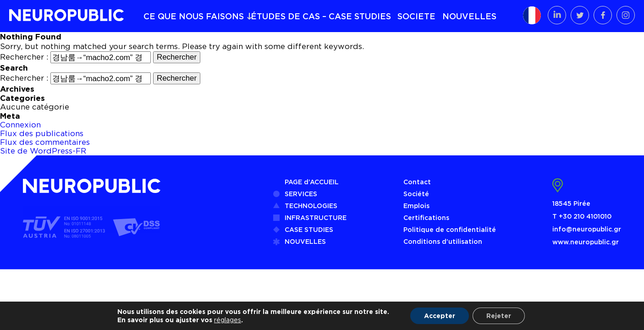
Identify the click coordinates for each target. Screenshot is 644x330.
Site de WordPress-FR (43, 151)
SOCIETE (416, 16)
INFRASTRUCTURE (316, 217)
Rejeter (499, 316)
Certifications (426, 217)
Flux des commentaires (45, 142)
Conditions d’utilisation (443, 241)
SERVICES (301, 194)
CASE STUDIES (309, 229)
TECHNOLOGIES (311, 206)
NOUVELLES (469, 16)
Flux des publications (42, 133)
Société (416, 194)
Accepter (440, 316)
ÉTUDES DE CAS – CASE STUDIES (321, 16)
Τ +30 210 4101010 (582, 216)
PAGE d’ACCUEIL (312, 182)
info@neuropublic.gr (587, 229)
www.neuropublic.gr (586, 242)
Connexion (20, 125)
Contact (417, 182)
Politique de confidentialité (450, 229)
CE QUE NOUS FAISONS (194, 16)
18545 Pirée (571, 203)
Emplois (416, 206)
